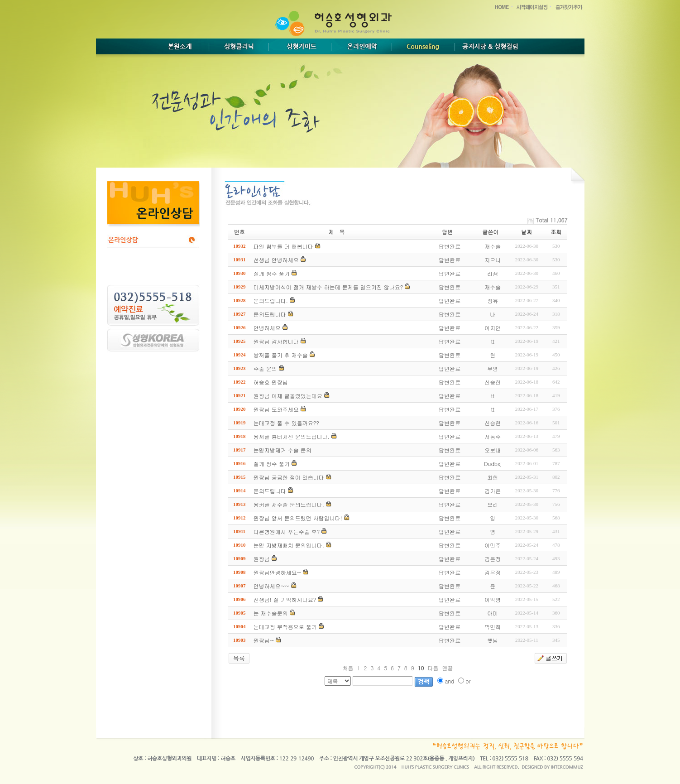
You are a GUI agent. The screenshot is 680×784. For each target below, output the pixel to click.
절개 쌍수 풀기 (272, 273)
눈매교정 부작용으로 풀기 (285, 627)
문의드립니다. (271, 301)
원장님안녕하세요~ (278, 572)
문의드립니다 (270, 314)
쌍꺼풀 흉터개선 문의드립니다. (292, 436)
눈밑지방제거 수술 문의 (283, 450)
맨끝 (447, 668)
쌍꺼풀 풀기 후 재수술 (281, 355)
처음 (348, 668)
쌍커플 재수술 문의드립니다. (289, 504)
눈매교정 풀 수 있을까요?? (286, 423)
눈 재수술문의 (271, 613)
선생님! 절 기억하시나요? (285, 599)
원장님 (262, 559)
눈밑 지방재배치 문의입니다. (289, 545)
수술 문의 (265, 368)
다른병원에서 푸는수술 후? (287, 531)
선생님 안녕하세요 (276, 260)
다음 (433, 668)
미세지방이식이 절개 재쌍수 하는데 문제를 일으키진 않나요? (328, 287)
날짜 (527, 232)
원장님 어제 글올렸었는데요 (288, 396)
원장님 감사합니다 (276, 341)
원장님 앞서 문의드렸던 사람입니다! (298, 518)
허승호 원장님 (271, 382)
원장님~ (264, 640)
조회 (556, 232)
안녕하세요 (267, 328)
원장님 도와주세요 (276, 409)
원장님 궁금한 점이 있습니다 (289, 477)
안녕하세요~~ (271, 586)
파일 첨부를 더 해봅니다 (283, 246)
